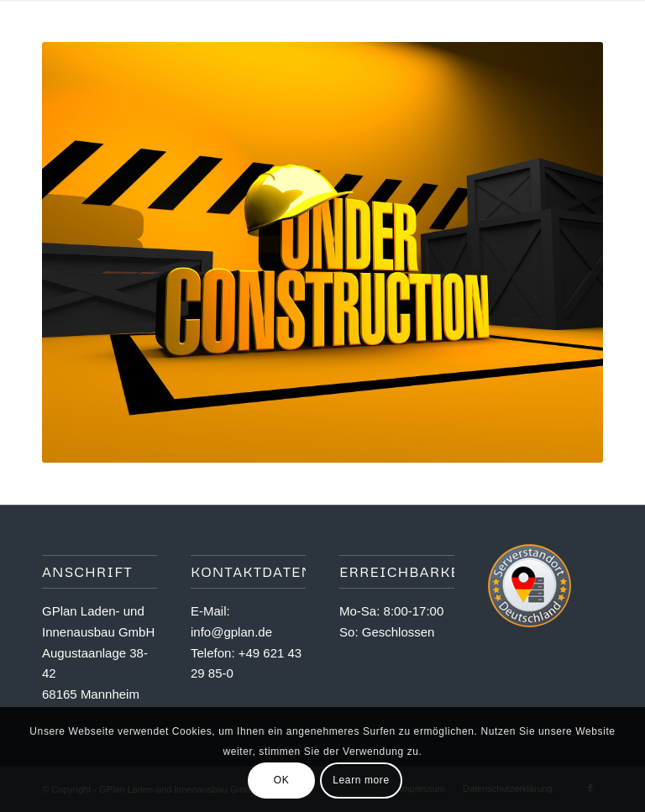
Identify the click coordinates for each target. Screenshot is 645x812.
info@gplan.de (231, 632)
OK (282, 780)
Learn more (361, 780)
